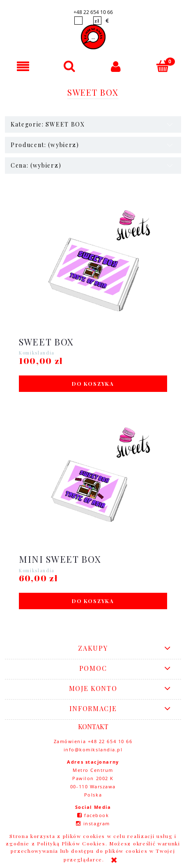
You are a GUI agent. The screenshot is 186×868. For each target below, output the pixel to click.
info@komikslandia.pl (93, 749)
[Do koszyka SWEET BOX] (93, 384)
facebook (96, 815)
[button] (23, 66)
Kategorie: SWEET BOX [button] (48, 124)
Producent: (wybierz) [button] (45, 145)
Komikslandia (37, 353)
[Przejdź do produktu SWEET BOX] (93, 269)
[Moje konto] (116, 66)
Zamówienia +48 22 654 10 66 (93, 741)
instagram (97, 823)
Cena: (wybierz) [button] (36, 165)
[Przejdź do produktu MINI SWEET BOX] (93, 486)
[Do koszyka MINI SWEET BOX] (93, 601)
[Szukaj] (70, 66)
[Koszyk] (163, 66)
